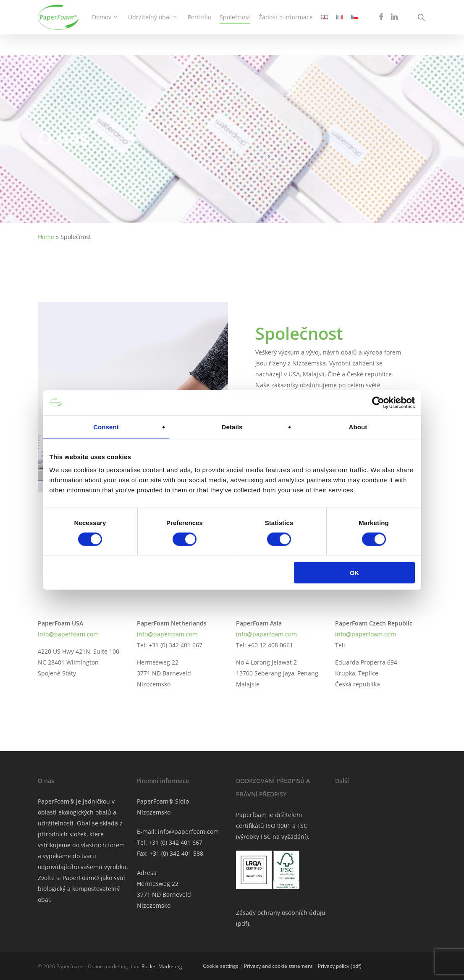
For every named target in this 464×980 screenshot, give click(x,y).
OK (355, 573)
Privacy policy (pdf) (340, 966)
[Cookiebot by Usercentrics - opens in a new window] (378, 402)
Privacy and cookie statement (278, 966)
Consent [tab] (106, 427)
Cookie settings (221, 966)
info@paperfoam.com (68, 634)
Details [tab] (232, 427)
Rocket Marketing (162, 966)
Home (46, 237)
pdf (242, 924)
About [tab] (358, 427)
